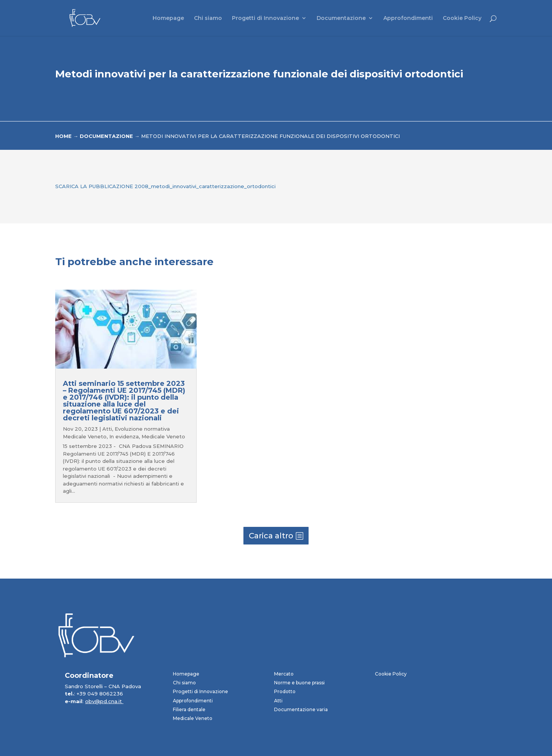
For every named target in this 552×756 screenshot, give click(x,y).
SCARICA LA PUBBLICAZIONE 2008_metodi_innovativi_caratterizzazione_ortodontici (165, 186)
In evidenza (124, 436)
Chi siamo (208, 18)
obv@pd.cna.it (104, 701)
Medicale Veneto (163, 436)
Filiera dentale (189, 709)
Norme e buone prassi (299, 683)
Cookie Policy (462, 18)
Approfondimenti (408, 18)
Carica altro (271, 536)
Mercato (284, 674)
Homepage (168, 18)
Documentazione (341, 18)
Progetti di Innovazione (265, 18)
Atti (107, 429)
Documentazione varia (301, 709)
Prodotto (285, 691)
